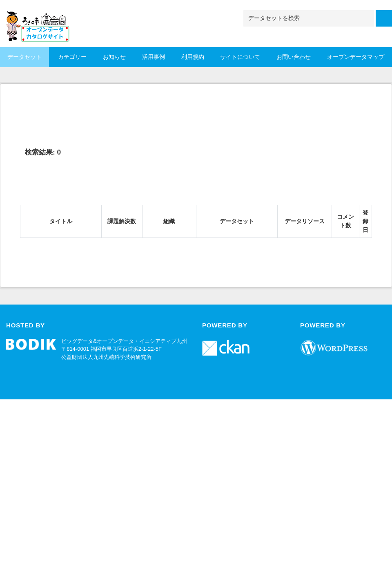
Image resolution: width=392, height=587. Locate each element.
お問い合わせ (294, 57)
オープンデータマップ (356, 57)
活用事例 (154, 57)
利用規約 (193, 57)
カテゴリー (72, 57)
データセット (24, 57)
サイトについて (240, 57)
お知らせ (114, 57)
